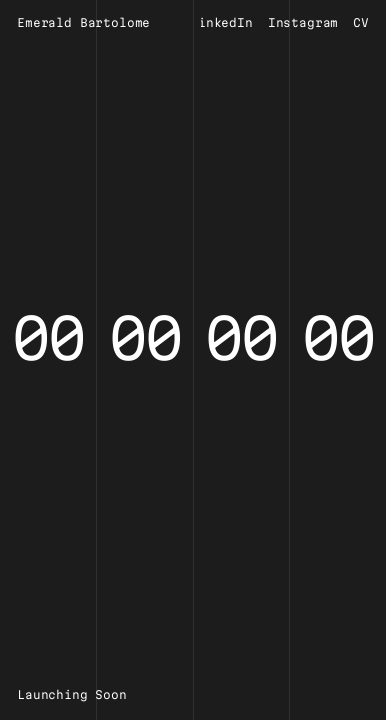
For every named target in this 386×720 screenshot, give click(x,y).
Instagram (303, 22)
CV (361, 22)
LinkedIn (221, 22)
